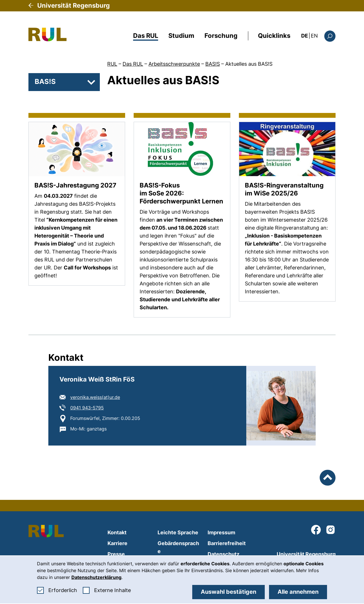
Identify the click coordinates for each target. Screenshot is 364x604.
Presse (116, 554)
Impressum (221, 532)
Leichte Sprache (178, 532)
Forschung (221, 36)
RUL (112, 64)
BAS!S (213, 64)
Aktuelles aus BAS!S (249, 64)
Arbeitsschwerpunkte (174, 64)
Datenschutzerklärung (96, 577)
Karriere (117, 543)
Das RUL (146, 36)
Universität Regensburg (74, 5)
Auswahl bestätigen (228, 592)
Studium (181, 36)
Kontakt (117, 532)
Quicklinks (274, 36)
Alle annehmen (298, 592)
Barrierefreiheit (227, 543)
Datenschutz (224, 554)
